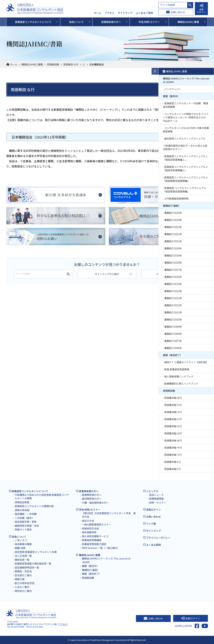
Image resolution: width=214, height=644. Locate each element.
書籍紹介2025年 (173, 213)
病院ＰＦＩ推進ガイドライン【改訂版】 (186, 362)
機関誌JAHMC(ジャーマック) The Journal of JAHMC (186, 80)
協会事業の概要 (23, 544)
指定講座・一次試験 (26, 514)
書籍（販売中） (171, 96)
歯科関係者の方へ (92, 499)
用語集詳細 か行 (173, 405)
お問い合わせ (176, 12)
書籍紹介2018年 (173, 263)
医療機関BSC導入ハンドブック (181, 384)
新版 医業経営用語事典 (177, 369)
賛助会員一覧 (22, 560)
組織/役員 (20, 548)
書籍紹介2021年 (173, 241)
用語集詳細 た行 (173, 419)
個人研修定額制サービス (95, 536)
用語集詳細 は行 (173, 433)
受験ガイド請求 (23, 529)
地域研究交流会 (90, 528)
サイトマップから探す (107, 274)
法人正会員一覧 (23, 556)
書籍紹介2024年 (173, 220)
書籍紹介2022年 (173, 234)
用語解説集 (53, 64)
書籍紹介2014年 (173, 291)
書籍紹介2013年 (173, 298)
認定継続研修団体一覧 (27, 567)
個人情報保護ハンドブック (179, 376)
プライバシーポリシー (158, 538)
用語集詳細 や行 (173, 448)
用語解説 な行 (71, 64)
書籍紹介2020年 (173, 248)
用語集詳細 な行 (173, 426)
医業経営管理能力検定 (94, 544)
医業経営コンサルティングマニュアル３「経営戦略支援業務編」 (185, 179)
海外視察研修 (89, 532)
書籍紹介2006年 (173, 348)
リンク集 (151, 524)
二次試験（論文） (25, 518)
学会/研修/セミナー (90, 510)
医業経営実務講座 (92, 540)
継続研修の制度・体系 (27, 526)
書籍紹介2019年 (173, 255)
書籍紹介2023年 (173, 227)
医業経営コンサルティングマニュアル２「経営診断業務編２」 (185, 169)
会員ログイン (154, 510)
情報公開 (20, 579)
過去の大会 (88, 521)
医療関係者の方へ (92, 495)
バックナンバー (173, 89)
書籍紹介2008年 (173, 334)
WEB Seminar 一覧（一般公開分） (101, 548)
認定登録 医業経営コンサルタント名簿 (36, 552)
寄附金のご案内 (23, 591)
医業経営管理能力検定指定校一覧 (33, 563)
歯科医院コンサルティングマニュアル (185, 138)
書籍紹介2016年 (173, 277)
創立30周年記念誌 (25, 583)
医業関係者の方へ (89, 491)
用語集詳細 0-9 (172, 469)
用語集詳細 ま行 (173, 440)
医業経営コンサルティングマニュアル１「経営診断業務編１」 (185, 158)
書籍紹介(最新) (171, 206)
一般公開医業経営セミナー (96, 524)
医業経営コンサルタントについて (30, 491)
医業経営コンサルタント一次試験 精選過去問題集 (185, 105)
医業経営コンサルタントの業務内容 (34, 506)
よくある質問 (154, 545)
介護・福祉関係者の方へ (95, 503)
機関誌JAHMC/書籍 (32, 64)
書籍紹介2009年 (173, 327)
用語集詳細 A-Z (173, 462)
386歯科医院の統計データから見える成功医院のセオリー (185, 147)
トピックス (152, 491)
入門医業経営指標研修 (176, 199)
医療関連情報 (156, 499)
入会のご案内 (22, 587)
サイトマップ (125, 13)
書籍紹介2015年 (173, 284)
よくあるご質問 (144, 13)
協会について (19, 537)
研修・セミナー (158, 503)
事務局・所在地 (23, 571)
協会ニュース (156, 495)
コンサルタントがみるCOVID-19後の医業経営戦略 (186, 130)
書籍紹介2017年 (173, 270)
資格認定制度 (22, 502)
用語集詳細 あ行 (173, 398)
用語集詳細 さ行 (173, 412)
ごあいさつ (21, 540)
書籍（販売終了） (173, 355)
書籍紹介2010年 (173, 319)
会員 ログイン (201, 9)
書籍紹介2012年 (173, 305)
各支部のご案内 (23, 575)
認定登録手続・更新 (26, 522)
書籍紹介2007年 (173, 341)
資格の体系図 (22, 510)
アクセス (109, 13)
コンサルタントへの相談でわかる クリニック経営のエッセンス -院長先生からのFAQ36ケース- (186, 117)
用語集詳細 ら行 (173, 455)
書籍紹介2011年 (173, 312)
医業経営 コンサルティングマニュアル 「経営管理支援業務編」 (184, 190)
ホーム (98, 13)
